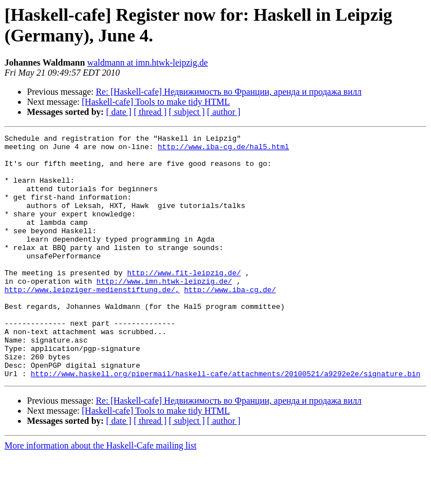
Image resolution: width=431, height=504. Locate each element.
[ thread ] (150, 112)
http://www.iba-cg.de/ (230, 321)
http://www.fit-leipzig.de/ (184, 301)
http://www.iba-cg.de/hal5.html (223, 150)
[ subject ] (187, 112)
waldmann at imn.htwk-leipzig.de (147, 63)
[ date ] (119, 112)
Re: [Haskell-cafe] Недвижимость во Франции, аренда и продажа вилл (229, 92)
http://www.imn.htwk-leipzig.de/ (164, 311)
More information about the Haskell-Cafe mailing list (100, 494)
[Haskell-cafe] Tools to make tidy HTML (156, 102)
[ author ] (224, 112)
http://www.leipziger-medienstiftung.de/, (92, 321)
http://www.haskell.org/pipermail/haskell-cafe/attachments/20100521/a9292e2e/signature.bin (226, 422)
